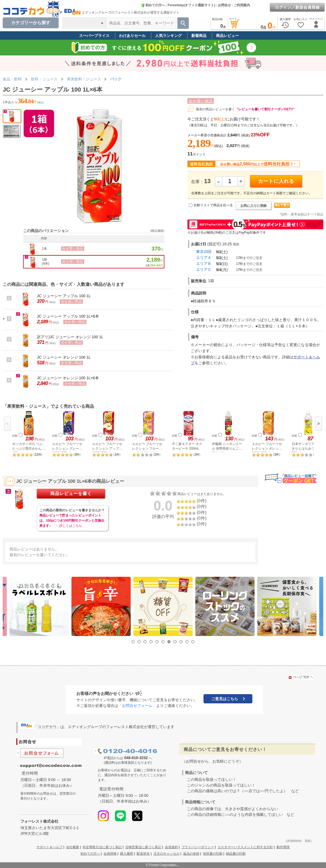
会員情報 (110, 854)
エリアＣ (204, 270)
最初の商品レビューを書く (215, 109)
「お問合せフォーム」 (137, 706)
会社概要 (73, 847)
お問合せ (224, 5)
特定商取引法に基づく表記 (102, 847)
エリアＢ (204, 264)
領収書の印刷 (213, 854)
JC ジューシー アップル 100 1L (64, 296)
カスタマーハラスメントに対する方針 (245, 847)
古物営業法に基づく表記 (143, 847)
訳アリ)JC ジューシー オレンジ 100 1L (70, 337)
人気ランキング (168, 36)
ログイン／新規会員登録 (297, 7)
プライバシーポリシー (198, 847)
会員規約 (171, 847)
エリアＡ (204, 258)
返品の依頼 (191, 854)
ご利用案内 (242, 5)
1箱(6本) (46, 262)
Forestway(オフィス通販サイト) (191, 5)
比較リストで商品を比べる (213, 205)
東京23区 (204, 252)
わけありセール (132, 36)
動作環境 (283, 847)
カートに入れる (276, 181)
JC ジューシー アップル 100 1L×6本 (68, 316)
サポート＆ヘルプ (49, 847)
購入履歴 (127, 854)
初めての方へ (153, 5)
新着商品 (199, 36)
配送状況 (143, 854)
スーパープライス (94, 36)
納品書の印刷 (236, 854)
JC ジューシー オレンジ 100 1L (64, 357)
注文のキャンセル (167, 854)
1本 (45, 249)
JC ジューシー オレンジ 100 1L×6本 (68, 378)
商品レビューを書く (71, 493)
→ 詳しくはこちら (68, 526)
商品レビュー (227, 36)
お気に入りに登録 (253, 206)
